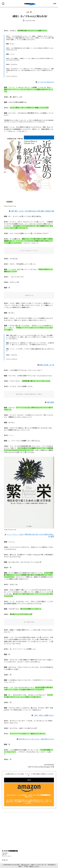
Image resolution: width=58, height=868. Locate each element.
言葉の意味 (50, 402)
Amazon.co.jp (12, 206)
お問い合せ (4, 855)
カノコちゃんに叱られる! (46, 82)
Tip (29, 780)
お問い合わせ (24, 865)
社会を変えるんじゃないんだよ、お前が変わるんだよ (36, 739)
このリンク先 (10, 795)
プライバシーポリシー (7, 856)
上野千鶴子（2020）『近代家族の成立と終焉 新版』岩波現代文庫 (32, 211)
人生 (28, 12)
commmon (29, 3)
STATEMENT (5, 853)
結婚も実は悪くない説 (47, 365)
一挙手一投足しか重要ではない (44, 715)
